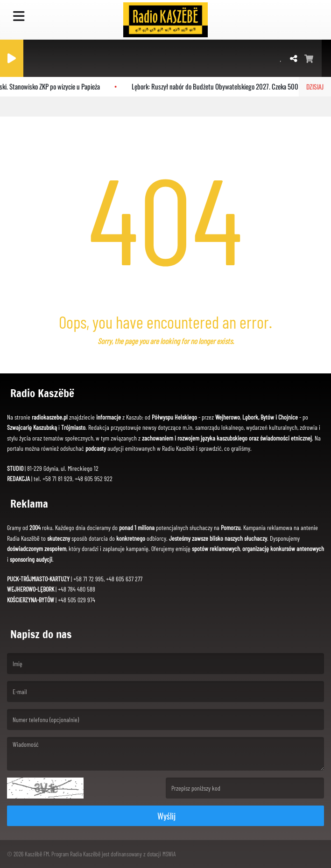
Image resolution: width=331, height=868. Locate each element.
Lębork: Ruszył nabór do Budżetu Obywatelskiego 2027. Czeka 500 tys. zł (225, 86)
